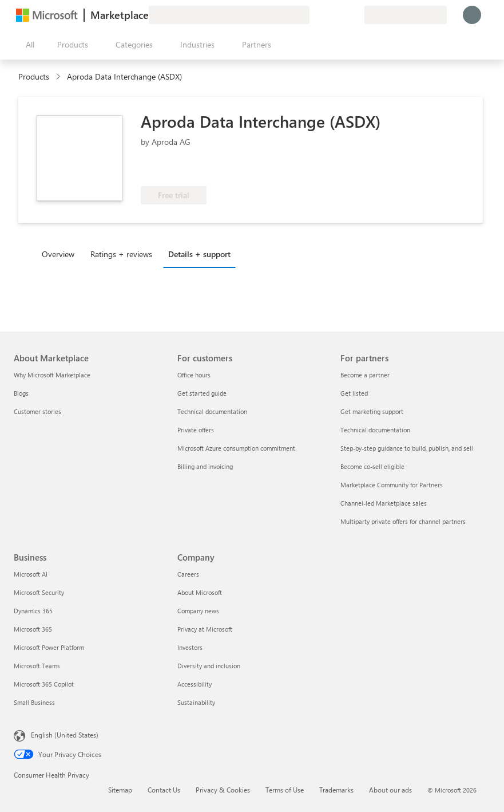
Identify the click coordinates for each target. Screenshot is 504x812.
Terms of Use (285, 790)
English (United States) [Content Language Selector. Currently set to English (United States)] (65, 735)
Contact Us (164, 790)
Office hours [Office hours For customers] (194, 375)
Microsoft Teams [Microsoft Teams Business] (37, 666)
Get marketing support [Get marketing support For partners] (372, 411)
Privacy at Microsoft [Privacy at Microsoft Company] (205, 629)
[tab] (61, 254)
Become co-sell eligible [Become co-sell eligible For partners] (372, 466)
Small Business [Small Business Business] (34, 702)
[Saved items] (342, 15)
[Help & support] (328, 15)
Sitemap (120, 790)
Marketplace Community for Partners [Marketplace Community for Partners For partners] (392, 485)
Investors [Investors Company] (190, 647)
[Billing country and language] (406, 15)
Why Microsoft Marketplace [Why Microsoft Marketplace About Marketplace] (52, 375)
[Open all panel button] (27, 45)
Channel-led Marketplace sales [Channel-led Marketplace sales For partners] (384, 503)
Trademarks (336, 790)
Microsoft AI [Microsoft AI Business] (31, 574)
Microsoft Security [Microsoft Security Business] (39, 592)
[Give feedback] (314, 15)
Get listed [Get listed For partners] (354, 393)
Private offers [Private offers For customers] (196, 430)
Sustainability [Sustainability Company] (196, 702)
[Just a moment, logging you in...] (472, 15)
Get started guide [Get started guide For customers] (202, 393)
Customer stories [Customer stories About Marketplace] (37, 411)
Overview (58, 254)
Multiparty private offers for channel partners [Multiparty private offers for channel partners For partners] (403, 521)
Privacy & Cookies (223, 790)
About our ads (390, 790)
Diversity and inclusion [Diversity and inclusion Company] (209, 666)
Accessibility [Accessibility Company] (195, 684)
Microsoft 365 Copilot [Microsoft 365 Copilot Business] (44, 684)
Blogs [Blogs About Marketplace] (21, 393)
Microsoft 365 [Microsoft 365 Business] (33, 629)
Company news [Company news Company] (198, 611)
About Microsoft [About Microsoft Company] (200, 592)
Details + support (199, 254)
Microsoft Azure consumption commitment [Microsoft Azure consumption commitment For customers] (236, 448)
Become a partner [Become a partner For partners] (365, 375)
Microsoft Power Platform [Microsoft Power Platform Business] (49, 647)
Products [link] (34, 76)
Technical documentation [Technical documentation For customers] (212, 411)
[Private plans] (355, 15)
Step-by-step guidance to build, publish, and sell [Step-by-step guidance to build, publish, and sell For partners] (407, 448)
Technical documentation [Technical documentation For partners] (375, 430)
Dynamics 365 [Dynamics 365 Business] (33, 611)
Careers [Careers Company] (188, 574)
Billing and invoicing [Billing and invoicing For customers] (205, 466)
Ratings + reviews (121, 254)
